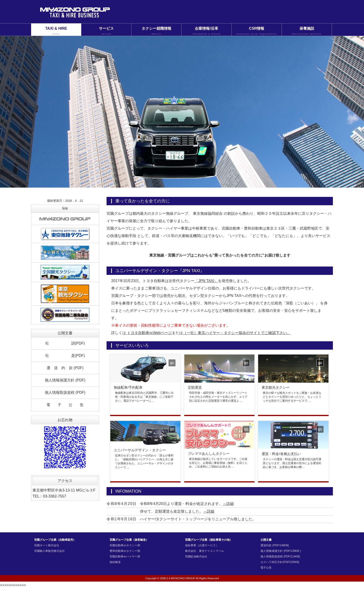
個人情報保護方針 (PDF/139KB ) (281, 551)
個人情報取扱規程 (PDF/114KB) (280, 556)
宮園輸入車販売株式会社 (49, 551)
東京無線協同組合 (208, 213)
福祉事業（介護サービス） (202, 545)
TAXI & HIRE (56, 31)
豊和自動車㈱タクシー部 (125, 551)
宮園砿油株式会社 (196, 556)
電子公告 (266, 568)
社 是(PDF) (65, 356)
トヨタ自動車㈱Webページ (149, 333)
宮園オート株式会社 (47, 545)
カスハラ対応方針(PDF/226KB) (280, 562)
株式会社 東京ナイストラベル (205, 551)
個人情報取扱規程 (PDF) (65, 392)
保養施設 (307, 31)
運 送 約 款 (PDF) (65, 368)
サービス (106, 31)
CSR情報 (257, 31)
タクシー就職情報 (156, 31)
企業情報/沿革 (206, 31)
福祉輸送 (115, 562)
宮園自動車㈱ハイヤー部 (125, 556)
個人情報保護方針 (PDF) (65, 380)
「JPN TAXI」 (206, 281)
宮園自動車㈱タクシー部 (125, 545)
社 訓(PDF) (65, 343)
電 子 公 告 (65, 405)
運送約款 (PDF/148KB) (275, 545)
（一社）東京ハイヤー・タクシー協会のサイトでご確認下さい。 (237, 333)
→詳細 (228, 504)
